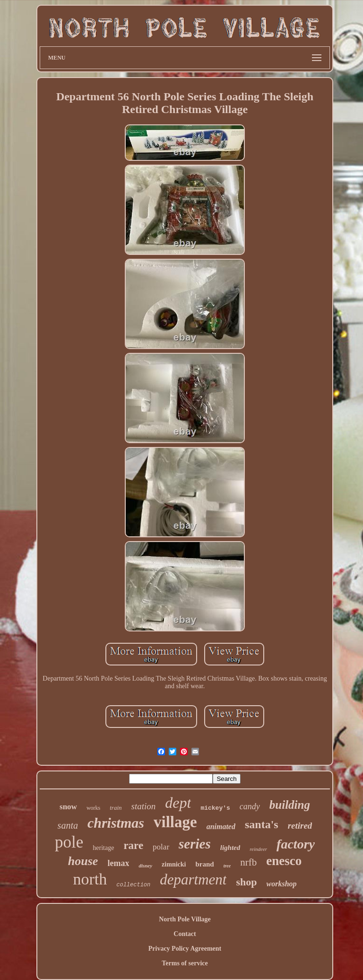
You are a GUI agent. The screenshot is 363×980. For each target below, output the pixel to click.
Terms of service (185, 963)
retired (300, 826)
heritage (103, 848)
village (175, 822)
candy (250, 806)
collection (133, 885)
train (116, 808)
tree (227, 866)
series (195, 844)
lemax (118, 863)
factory (296, 844)
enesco (284, 861)
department (193, 879)
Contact (185, 934)
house (83, 861)
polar (161, 847)
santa (68, 825)
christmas (116, 823)
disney (145, 866)
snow (68, 807)
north (90, 879)
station (144, 806)
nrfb (248, 862)
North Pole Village (185, 919)
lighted (230, 848)
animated (221, 827)
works (93, 808)
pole (69, 842)
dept (178, 803)
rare (133, 845)
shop (246, 882)
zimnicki (174, 864)
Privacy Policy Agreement (185, 949)
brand (204, 864)
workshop (282, 884)
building (290, 805)
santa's (262, 824)
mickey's (215, 808)
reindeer (258, 849)
